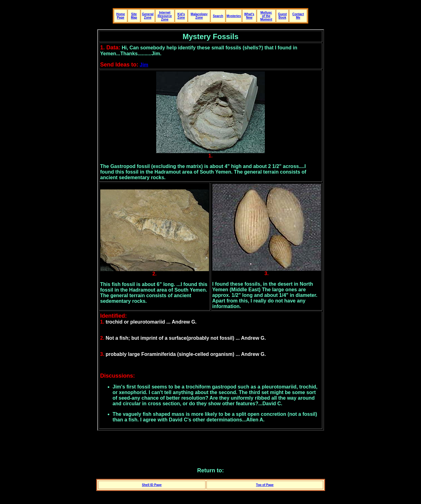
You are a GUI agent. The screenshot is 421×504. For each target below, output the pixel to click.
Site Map (134, 16)
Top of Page (265, 485)
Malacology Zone (199, 16)
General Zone (148, 16)
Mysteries (234, 16)
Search (218, 16)
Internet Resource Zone (165, 16)
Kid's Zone (181, 16)
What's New (249, 16)
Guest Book (282, 16)
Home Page (120, 16)
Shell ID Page (152, 485)
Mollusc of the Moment (266, 16)
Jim (144, 65)
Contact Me (298, 16)
